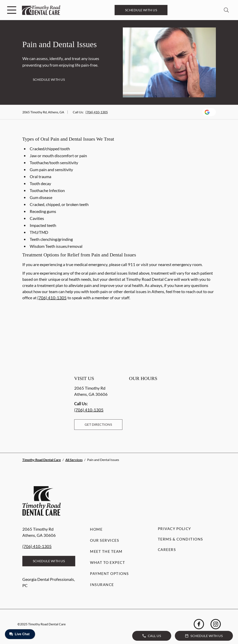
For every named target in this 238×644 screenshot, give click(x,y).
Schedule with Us (141, 10)
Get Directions (98, 424)
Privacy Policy (174, 529)
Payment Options (109, 573)
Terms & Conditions (180, 539)
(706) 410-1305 (97, 112)
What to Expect (108, 562)
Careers (167, 550)
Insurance (102, 585)
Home (96, 529)
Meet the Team (106, 551)
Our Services (105, 540)
